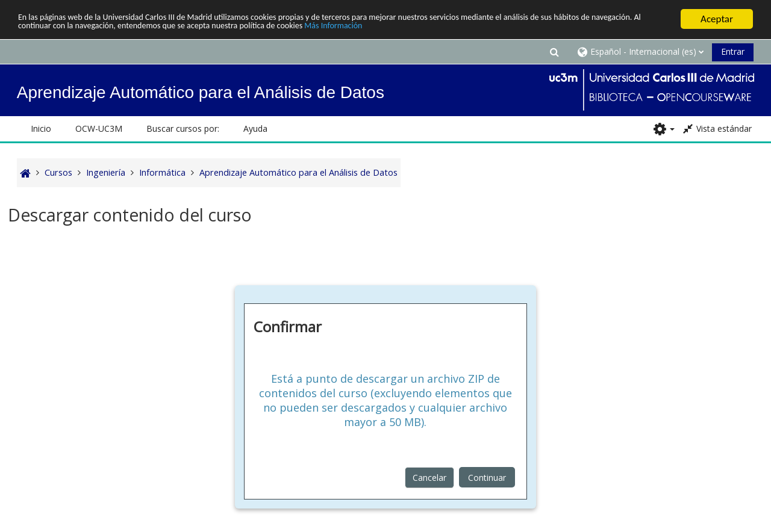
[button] (554, 51)
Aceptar (717, 19)
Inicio (41, 128)
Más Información (509, 29)
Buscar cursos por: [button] (183, 128)
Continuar (487, 477)
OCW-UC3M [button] (99, 128)
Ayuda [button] (255, 128)
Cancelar (429, 477)
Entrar (733, 51)
